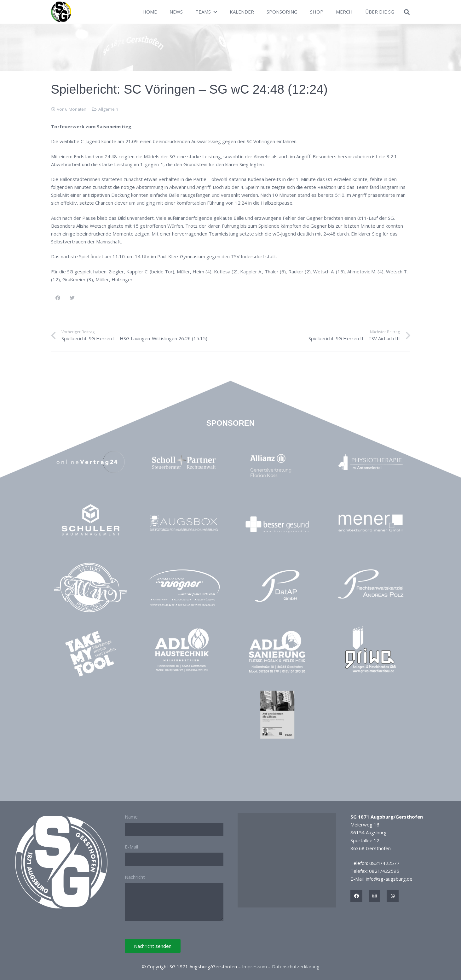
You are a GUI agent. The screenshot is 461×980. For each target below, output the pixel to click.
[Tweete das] (72, 298)
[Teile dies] (58, 298)
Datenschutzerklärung (296, 966)
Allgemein (108, 109)
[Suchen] (407, 12)
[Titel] (356, 896)
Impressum (254, 966)
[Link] (61, 12)
